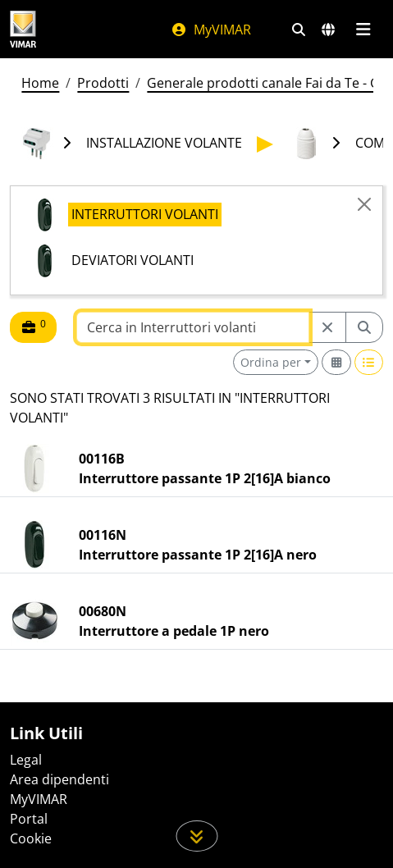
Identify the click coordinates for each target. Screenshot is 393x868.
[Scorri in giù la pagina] (196, 836)
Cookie (31, 838)
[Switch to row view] (369, 362)
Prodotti (103, 83)
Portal (29, 819)
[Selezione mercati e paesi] (328, 30)
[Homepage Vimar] (23, 29)
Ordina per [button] (271, 362)
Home (40, 83)
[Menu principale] (363, 30)
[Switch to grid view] (336, 362)
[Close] (364, 204)
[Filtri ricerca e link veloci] (299, 30)
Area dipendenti (59, 779)
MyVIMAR (211, 30)
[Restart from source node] (327, 327)
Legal (26, 760)
